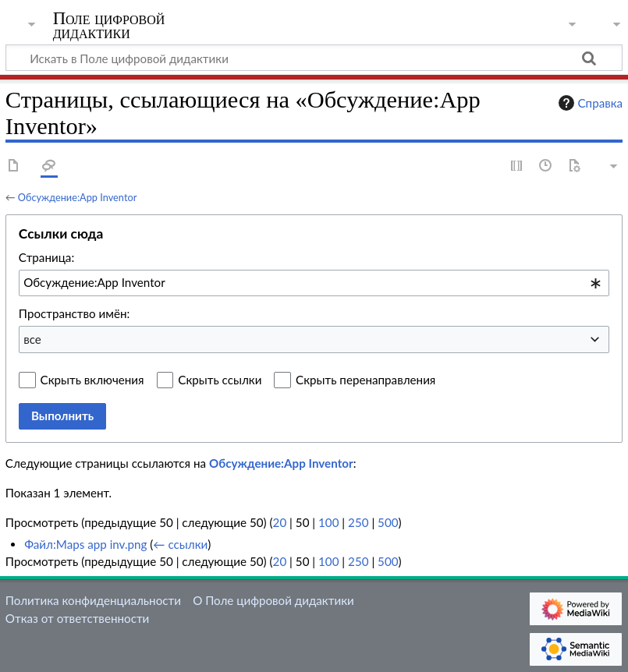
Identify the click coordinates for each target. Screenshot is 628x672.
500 (388, 522)
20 (280, 522)
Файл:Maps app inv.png (85, 544)
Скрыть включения (92, 380)
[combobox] (314, 283)
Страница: (46, 257)
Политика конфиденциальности (93, 600)
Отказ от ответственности (77, 618)
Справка (589, 103)
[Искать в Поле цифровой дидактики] (314, 58)
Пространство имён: (75, 313)
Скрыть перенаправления (365, 380)
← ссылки (180, 544)
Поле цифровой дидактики (109, 26)
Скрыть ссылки (220, 380)
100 (328, 522)
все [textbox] (32, 339)
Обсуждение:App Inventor (77, 197)
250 (358, 522)
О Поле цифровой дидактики (273, 600)
